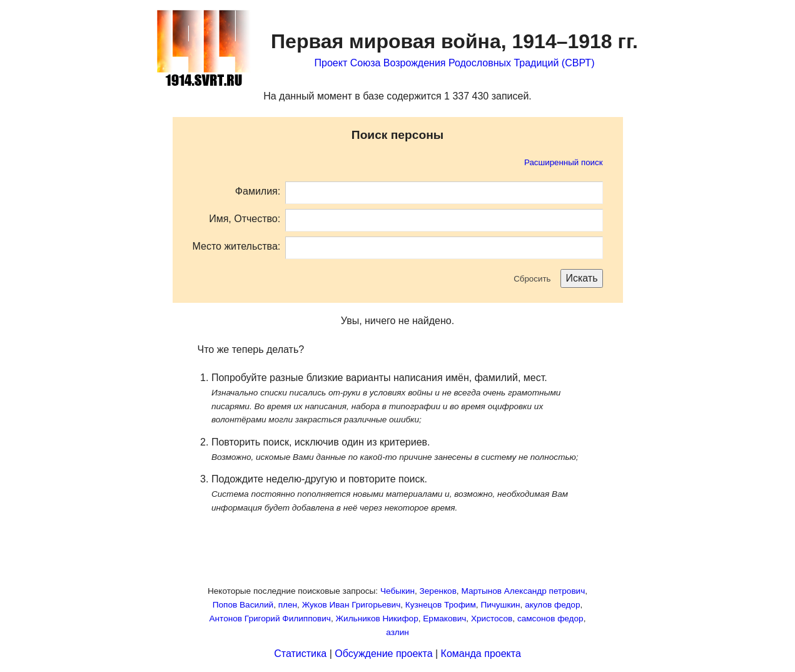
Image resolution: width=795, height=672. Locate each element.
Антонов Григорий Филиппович (270, 619)
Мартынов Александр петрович (523, 591)
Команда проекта (481, 654)
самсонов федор (550, 619)
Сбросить (532, 279)
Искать (581, 278)
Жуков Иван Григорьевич (352, 605)
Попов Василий (243, 605)
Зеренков (438, 591)
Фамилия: (258, 191)
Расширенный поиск (564, 162)
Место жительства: (237, 246)
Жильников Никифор (377, 619)
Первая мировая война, (454, 41)
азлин (397, 632)
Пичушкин (500, 605)
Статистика (300, 654)
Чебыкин (397, 591)
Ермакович (444, 619)
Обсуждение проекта (383, 654)
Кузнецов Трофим (441, 605)
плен (288, 605)
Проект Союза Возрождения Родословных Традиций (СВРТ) (455, 63)
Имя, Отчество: (245, 219)
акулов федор (552, 605)
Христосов (492, 619)
